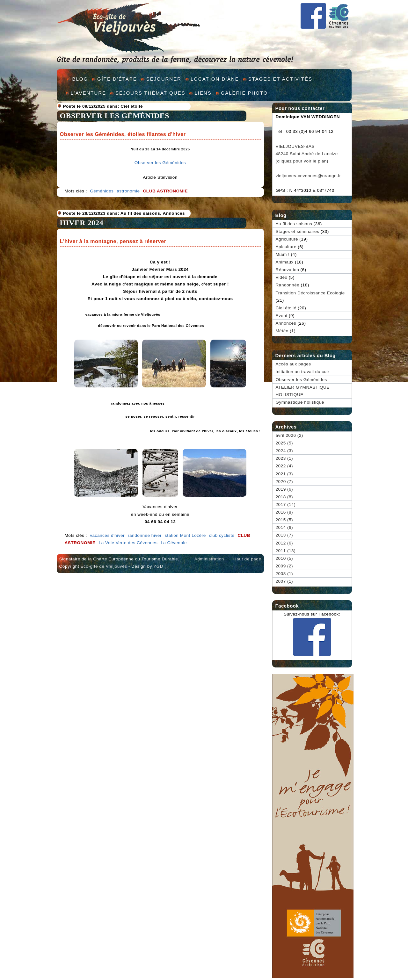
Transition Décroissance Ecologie (310, 293)
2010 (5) (284, 558)
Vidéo (282, 277)
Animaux (285, 262)
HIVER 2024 (82, 223)
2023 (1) (284, 458)
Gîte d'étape (117, 79)
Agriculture (287, 239)
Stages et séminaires (298, 231)
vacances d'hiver (107, 535)
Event (282, 316)
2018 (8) (284, 497)
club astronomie (166, 191)
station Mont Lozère (185, 535)
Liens (203, 93)
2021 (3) (284, 474)
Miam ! (283, 254)
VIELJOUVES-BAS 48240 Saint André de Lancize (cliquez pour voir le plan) (307, 154)
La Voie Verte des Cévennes (128, 543)
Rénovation (288, 270)
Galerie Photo (244, 93)
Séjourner (164, 79)
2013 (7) (284, 535)
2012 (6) (284, 543)
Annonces (174, 213)
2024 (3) (284, 451)
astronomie (128, 191)
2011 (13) (286, 551)
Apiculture (286, 247)
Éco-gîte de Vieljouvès (104, 566)
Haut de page (247, 559)
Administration (209, 559)
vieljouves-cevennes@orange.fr (308, 176)
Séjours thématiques (150, 93)
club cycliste (222, 535)
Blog (80, 79)
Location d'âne (215, 79)
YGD (158, 566)
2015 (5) (284, 520)
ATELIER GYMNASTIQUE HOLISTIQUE (303, 391)
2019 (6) (284, 489)
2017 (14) (286, 504)
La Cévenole (174, 543)
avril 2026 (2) (289, 435)
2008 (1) (284, 574)
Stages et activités (280, 79)
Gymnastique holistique (300, 402)
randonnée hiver (145, 535)
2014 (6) (284, 527)
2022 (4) (284, 466)
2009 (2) (284, 566)
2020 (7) (284, 482)
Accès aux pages (293, 364)
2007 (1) (284, 581)
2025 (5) (284, 443)
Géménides (102, 191)
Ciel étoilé (132, 106)
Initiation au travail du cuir (303, 372)
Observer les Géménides (115, 116)
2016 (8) (284, 512)
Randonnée (288, 285)
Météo (282, 331)
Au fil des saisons (140, 213)
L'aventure (89, 93)
